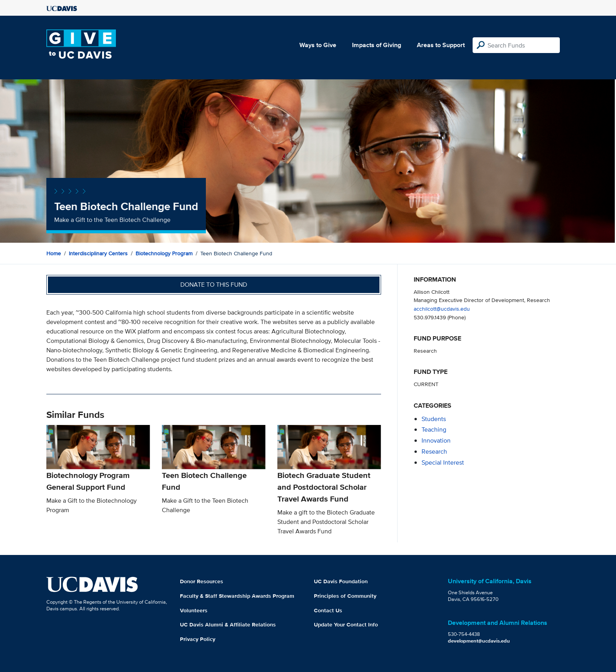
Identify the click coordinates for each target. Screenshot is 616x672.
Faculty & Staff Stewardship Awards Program (237, 596)
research (434, 451)
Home (54, 253)
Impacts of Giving (377, 45)
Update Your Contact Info (346, 624)
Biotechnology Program (164, 253)
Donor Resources (202, 581)
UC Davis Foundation (341, 581)
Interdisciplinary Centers (98, 253)
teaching (434, 429)
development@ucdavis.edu (479, 641)
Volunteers (194, 610)
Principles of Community (345, 596)
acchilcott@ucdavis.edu (442, 309)
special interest (443, 462)
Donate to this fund (214, 285)
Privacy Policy (198, 639)
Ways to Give (318, 45)
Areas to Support (441, 45)
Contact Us (328, 610)
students (434, 419)
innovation (436, 440)
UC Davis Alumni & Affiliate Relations (228, 624)
